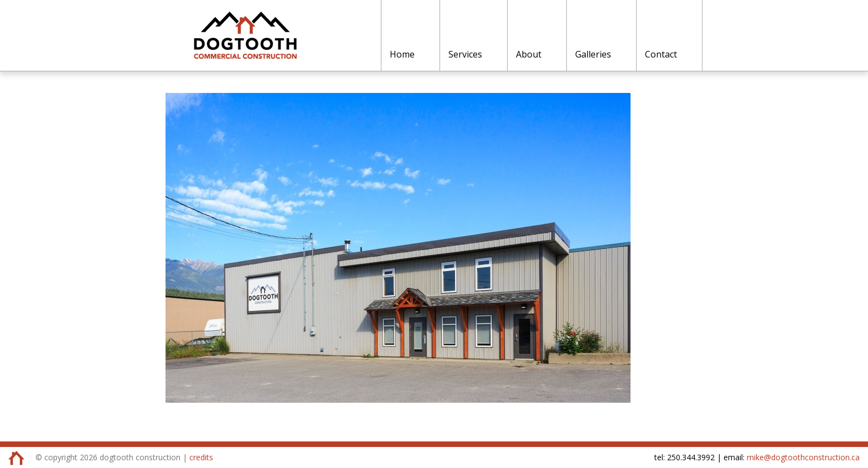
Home (402, 54)
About (529, 54)
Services (465, 54)
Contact (661, 54)
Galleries (593, 54)
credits (201, 457)
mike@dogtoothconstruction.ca (803, 457)
